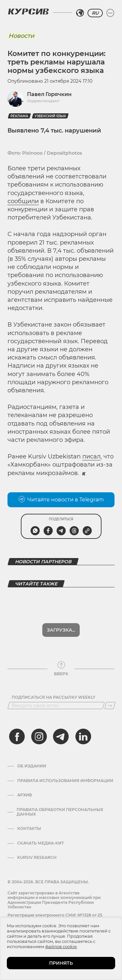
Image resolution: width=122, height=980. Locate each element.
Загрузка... (61, 630)
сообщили (23, 201)
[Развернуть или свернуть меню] (110, 13)
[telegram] (61, 736)
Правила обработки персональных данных (60, 812)
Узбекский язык (50, 116)
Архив (25, 795)
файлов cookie (61, 946)
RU (95, 13)
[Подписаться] (110, 706)
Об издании (32, 766)
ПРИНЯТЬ (61, 963)
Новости (21, 36)
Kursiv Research (37, 858)
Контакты (29, 829)
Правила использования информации (65, 781)
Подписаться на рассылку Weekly (54, 697)
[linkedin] (83, 736)
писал (91, 456)
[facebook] (17, 736)
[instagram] (39, 736)
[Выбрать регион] (80, 13)
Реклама (19, 116)
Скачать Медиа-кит (41, 843)
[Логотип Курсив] (28, 11)
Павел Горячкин (49, 94)
